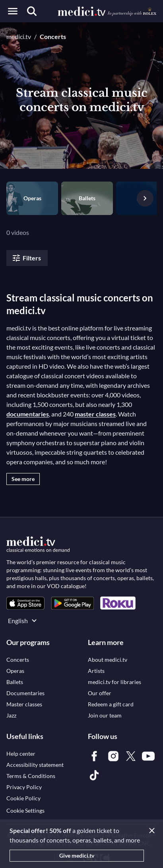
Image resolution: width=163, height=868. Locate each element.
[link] (25, 603)
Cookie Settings (25, 810)
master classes (95, 414)
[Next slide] (145, 198)
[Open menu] (13, 11)
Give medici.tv (77, 855)
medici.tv (19, 36)
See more (23, 479)
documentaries (28, 414)
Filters (26, 258)
